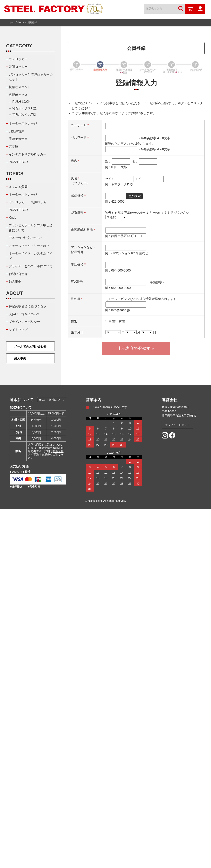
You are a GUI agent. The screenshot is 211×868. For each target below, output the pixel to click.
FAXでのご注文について (26, 238)
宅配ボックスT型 (24, 115)
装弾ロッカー (18, 67)
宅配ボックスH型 (24, 108)
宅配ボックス (18, 95)
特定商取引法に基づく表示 (28, 306)
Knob (12, 218)
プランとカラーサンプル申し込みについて (31, 228)
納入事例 (15, 282)
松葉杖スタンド (20, 87)
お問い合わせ (18, 274)
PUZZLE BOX (19, 162)
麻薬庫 (13, 147)
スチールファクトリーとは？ (29, 246)
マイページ (200, 9)
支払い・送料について (24, 314)
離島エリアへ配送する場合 (46, 453)
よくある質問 (18, 187)
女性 (122, 321)
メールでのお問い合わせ (30, 346)
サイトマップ (18, 330)
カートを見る (190, 9)
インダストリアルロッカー (28, 154)
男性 (112, 321)
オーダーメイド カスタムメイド (31, 256)
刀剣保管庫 (17, 131)
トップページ (17, 23)
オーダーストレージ (23, 123)
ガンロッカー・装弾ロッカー (29, 202)
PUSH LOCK (21, 102)
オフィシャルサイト (177, 425)
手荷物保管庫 (18, 139)
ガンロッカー (18, 59)
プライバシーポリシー (24, 322)
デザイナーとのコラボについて (31, 266)
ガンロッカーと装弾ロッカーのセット (31, 77)
